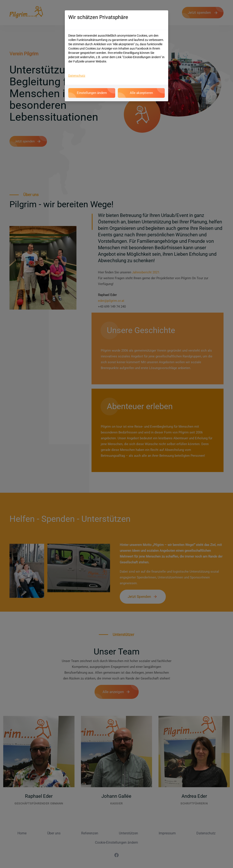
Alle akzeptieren (141, 93)
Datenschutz (77, 76)
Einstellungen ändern (92, 93)
